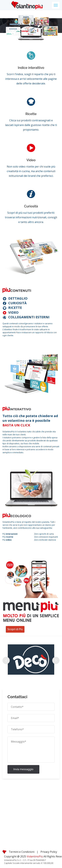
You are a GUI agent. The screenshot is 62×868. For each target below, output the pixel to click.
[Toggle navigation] (56, 5)
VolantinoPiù (35, 856)
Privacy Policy (49, 852)
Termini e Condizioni (22, 852)
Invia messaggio (23, 769)
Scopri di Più (15, 629)
